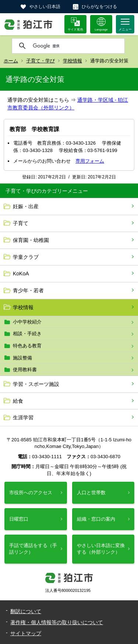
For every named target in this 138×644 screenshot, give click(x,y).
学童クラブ (26, 257)
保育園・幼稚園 (31, 240)
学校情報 (72, 61)
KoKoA (21, 274)
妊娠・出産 (26, 206)
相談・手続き (27, 334)
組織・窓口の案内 (96, 519)
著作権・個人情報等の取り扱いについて (57, 622)
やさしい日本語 (45, 7)
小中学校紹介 (27, 322)
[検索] (77, 46)
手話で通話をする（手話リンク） (33, 549)
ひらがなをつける (99, 7)
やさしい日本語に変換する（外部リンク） (101, 549)
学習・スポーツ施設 (36, 384)
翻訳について (26, 611)
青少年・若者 (28, 290)
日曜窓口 (19, 519)
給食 (18, 401)
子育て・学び (40, 61)
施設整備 (22, 358)
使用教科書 (25, 370)
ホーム (11, 61)
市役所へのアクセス (31, 493)
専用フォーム (90, 161)
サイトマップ (26, 633)
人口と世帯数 (91, 493)
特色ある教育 (27, 346)
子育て (21, 223)
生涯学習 (23, 417)
